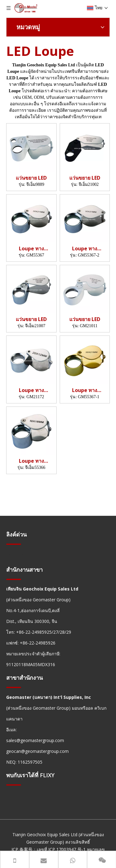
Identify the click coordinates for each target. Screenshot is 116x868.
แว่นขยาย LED (31, 178)
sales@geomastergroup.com (35, 740)
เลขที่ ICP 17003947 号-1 (61, 849)
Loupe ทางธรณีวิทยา (31, 249)
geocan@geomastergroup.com (37, 751)
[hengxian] (14, 544)
